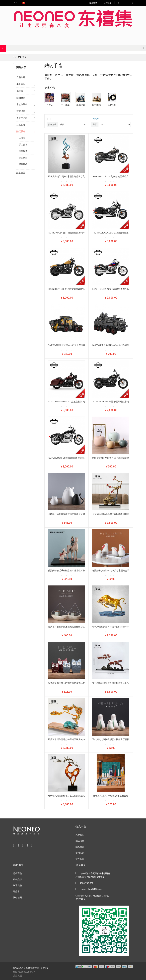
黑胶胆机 (23, 164)
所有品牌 (17, 879)
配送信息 (80, 841)
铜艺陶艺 (23, 158)
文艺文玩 (21, 125)
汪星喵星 (21, 173)
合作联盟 (80, 859)
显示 (95, 125)
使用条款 (80, 853)
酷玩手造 (22, 57)
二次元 (22, 138)
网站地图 (17, 897)
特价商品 (17, 873)
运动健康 (21, 98)
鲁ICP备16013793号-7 (24, 972)
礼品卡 (16, 891)
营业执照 (17, 976)
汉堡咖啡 (21, 77)
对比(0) (96, 119)
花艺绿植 (21, 111)
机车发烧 (23, 151)
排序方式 (52, 125)
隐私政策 (80, 847)
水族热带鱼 (22, 104)
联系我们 (17, 885)
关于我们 (80, 835)
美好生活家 (22, 118)
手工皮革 (23, 145)
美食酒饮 (21, 84)
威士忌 (20, 91)
